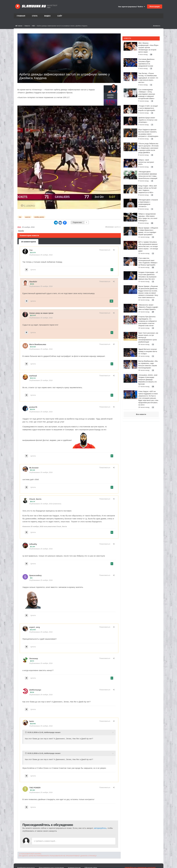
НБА (19, 227)
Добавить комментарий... (45, 841)
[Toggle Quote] (26, 732)
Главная (21, 16)
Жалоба (21, 231)
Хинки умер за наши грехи (41, 313)
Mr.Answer (34, 468)
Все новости (141, 414)
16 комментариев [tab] (29, 242)
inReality (33, 544)
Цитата (33, 270)
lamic (32, 721)
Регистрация (155, 6)
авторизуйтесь (100, 828)
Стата (35, 16)
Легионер (34, 658)
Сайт (60, 16)
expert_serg (35, 627)
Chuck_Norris (35, 499)
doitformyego (35, 690)
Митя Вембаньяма (38, 344)
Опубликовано (41, 255)
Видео (47, 16)
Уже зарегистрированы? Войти (131, 7)
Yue (31, 250)
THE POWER (35, 788)
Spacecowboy (35, 575)
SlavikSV (33, 282)
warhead (33, 376)
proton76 (33, 407)
